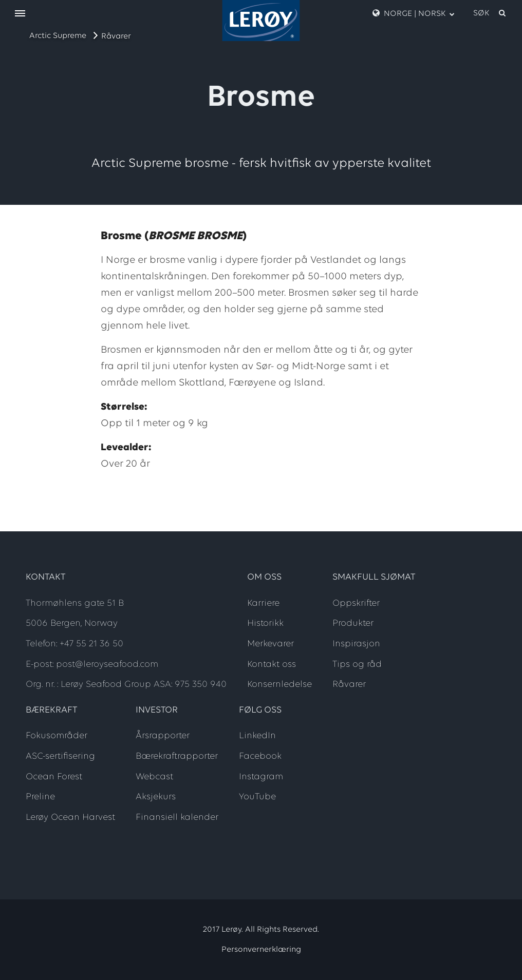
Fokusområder (57, 736)
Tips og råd (357, 665)
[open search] (490, 13)
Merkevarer (271, 644)
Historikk (265, 623)
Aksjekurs (156, 797)
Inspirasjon (356, 644)
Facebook (260, 756)
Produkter (353, 623)
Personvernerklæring (261, 950)
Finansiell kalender (177, 818)
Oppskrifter (356, 603)
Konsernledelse (279, 685)
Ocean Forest (54, 777)
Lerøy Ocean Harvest (70, 818)
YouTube (257, 797)
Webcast (154, 777)
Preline (40, 797)
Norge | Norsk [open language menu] (414, 13)
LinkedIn (257, 736)
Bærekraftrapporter (177, 756)
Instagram (261, 777)
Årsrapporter (163, 736)
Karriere (263, 603)
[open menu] (20, 14)
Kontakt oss (272, 665)
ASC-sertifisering (60, 756)
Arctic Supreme (58, 36)
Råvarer (116, 36)
